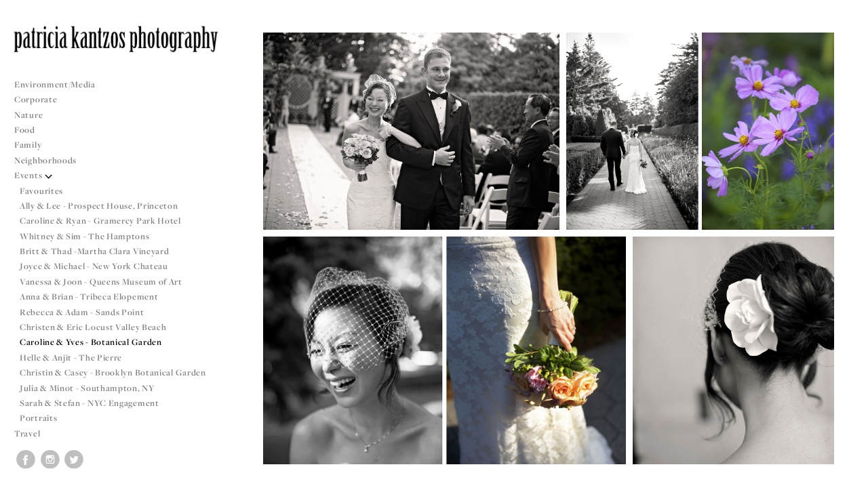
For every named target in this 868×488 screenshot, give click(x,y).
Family (28, 145)
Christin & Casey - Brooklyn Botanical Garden (113, 372)
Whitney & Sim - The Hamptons (85, 236)
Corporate (36, 99)
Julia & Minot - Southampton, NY (87, 388)
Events (34, 175)
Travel (27, 433)
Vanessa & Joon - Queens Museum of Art (101, 282)
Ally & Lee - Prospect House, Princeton (99, 206)
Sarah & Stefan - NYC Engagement (90, 403)
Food (25, 130)
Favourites (41, 191)
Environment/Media (55, 84)
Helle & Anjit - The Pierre (71, 358)
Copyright (841, 476)
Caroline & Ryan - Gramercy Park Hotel (100, 221)
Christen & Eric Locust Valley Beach (93, 327)
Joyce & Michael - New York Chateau (94, 266)
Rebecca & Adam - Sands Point (82, 312)
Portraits (38, 418)
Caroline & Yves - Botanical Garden (91, 342)
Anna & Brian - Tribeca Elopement (89, 297)
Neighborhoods (51, 160)
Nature (28, 115)
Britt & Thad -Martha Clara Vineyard (95, 251)
